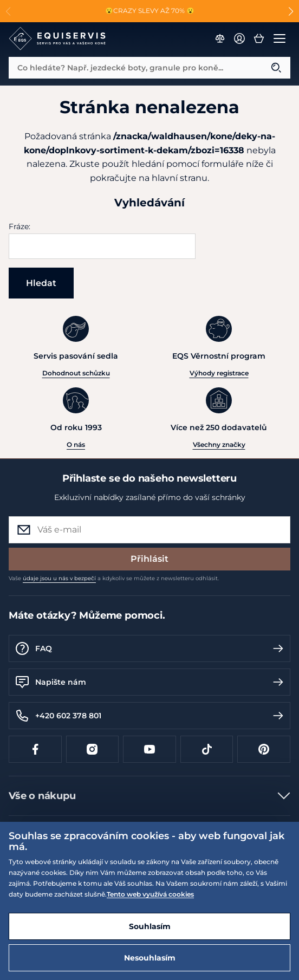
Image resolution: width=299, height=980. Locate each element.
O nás (76, 444)
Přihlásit (149, 559)
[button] (291, 11)
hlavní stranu (180, 178)
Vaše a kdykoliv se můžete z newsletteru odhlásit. (114, 578)
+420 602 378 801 (149, 716)
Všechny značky (219, 444)
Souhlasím (150, 926)
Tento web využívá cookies (150, 894)
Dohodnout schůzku (76, 373)
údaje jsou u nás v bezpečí (59, 578)
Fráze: (19, 226)
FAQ (149, 648)
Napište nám (149, 682)
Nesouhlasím (150, 958)
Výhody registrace (219, 373)
